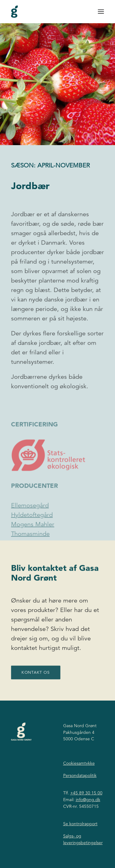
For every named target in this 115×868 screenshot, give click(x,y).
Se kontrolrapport (80, 824)
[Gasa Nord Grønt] (14, 12)
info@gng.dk (88, 800)
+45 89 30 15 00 (86, 793)
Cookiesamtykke (79, 763)
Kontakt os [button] (36, 683)
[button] (101, 12)
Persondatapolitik (80, 775)
